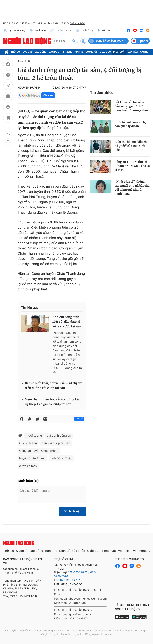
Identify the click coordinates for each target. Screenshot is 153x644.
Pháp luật (119, 52)
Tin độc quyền (61, 30)
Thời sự (15, 52)
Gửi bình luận (72, 511)
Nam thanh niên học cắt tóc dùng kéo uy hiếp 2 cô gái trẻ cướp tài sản (53, 402)
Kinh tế (79, 52)
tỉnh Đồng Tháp (61, 458)
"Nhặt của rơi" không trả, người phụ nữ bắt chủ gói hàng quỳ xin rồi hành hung (132, 188)
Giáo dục (105, 52)
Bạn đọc (54, 52)
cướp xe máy (28, 466)
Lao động (41, 52)
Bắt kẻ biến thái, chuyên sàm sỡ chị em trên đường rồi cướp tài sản (54, 386)
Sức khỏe (92, 52)
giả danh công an (59, 436)
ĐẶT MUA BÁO (77, 23)
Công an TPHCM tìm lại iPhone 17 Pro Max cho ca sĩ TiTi (132, 166)
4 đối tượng (34, 436)
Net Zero (67, 52)
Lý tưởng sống (14, 30)
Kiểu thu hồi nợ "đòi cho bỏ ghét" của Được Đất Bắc (131, 146)
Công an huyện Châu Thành (39, 451)
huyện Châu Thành (32, 458)
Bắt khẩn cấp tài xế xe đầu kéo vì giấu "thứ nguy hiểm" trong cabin (131, 106)
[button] (8, 128)
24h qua (104, 30)
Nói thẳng (37, 30)
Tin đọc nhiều (102, 93)
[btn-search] (74, 41)
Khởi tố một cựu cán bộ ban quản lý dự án (130, 124)
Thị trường (84, 30)
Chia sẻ (48, 95)
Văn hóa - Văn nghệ (140, 52)
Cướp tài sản (28, 443)
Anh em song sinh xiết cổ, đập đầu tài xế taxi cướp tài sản (67, 322)
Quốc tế (27, 52)
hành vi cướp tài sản (56, 443)
